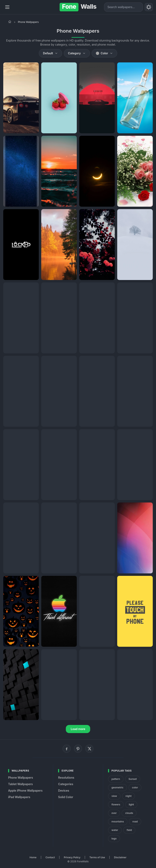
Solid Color (66, 797)
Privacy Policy (72, 857)
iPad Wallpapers (19, 797)
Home (33, 857)
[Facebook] (67, 749)
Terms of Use (97, 857)
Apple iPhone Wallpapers (25, 790)
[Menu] (7, 7)
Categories (66, 784)
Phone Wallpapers (21, 778)
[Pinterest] (78, 749)
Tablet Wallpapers (20, 784)
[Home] (10, 22)
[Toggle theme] (149, 7)
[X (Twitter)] (89, 749)
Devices (64, 790)
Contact (50, 857)
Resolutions (66, 778)
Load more (78, 729)
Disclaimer (120, 857)
